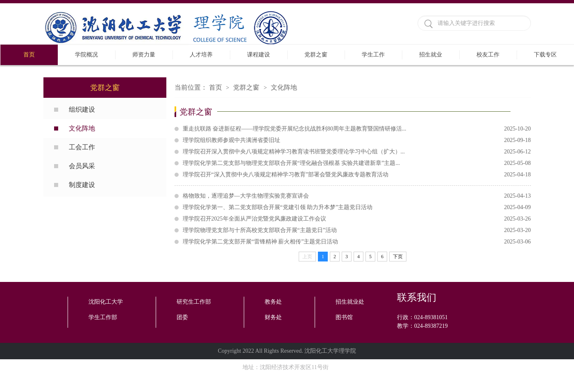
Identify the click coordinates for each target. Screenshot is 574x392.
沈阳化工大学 (106, 302)
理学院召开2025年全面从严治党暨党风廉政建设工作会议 (357, 219)
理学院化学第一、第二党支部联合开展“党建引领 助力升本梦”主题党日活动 (357, 207)
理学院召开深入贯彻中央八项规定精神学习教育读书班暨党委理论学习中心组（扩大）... (357, 152)
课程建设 (259, 55)
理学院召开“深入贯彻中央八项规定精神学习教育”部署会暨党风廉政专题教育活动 (357, 175)
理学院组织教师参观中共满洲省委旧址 (357, 140)
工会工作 (82, 147)
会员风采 (82, 166)
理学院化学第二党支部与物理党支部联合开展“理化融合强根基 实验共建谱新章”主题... (357, 163)
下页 (398, 257)
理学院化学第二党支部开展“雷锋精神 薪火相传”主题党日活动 (357, 242)
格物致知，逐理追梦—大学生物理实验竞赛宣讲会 (357, 196)
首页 (29, 55)
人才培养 (201, 55)
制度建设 (82, 185)
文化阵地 (82, 128)
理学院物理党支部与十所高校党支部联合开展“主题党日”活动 (357, 230)
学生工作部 (103, 317)
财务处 (273, 317)
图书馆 (344, 317)
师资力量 (144, 55)
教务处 (273, 302)
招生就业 (431, 55)
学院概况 (86, 55)
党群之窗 (316, 55)
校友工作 (488, 55)
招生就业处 (350, 302)
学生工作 (373, 55)
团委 (182, 317)
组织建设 (82, 109)
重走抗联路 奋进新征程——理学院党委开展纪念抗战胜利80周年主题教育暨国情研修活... (357, 129)
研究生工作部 (194, 302)
